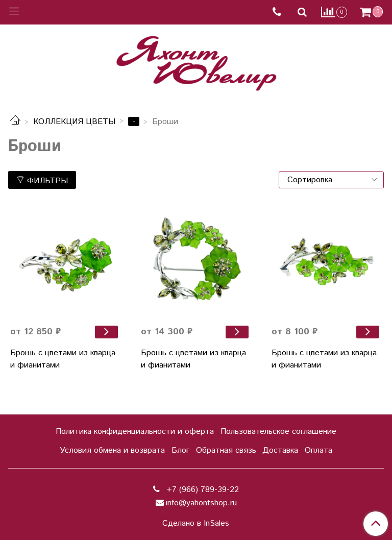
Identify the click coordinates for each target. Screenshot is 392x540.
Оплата (318, 450)
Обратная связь (226, 450)
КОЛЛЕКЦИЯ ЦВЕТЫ (74, 122)
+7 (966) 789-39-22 (201, 490)
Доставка (280, 450)
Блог (180, 450)
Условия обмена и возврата (112, 450)
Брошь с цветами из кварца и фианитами (63, 359)
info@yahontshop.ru (201, 503)
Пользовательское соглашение (278, 432)
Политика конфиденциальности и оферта (135, 432)
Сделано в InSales (196, 524)
